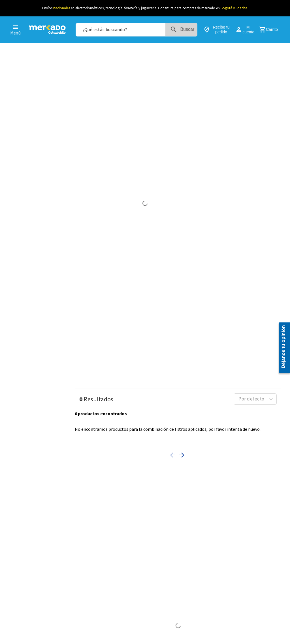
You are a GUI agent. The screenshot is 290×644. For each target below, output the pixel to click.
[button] (174, 450)
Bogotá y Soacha (234, 8)
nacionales (62, 8)
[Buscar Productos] (194, 30)
